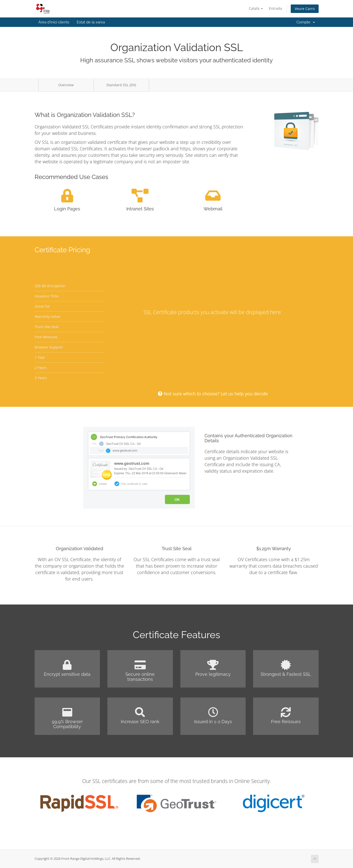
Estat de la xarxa (91, 22)
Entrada (275, 8)
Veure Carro (305, 9)
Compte (306, 22)
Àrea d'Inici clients (54, 22)
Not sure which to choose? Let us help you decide (213, 394)
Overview (66, 85)
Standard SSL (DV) (121, 85)
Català (256, 8)
